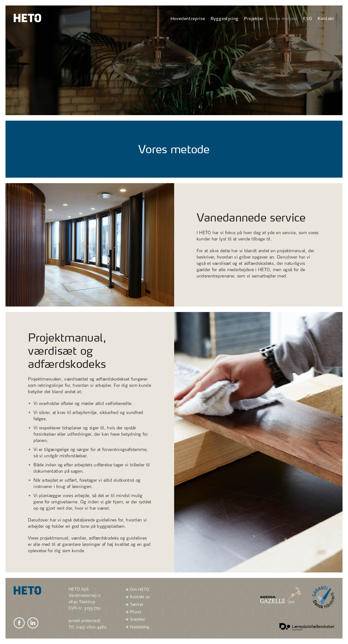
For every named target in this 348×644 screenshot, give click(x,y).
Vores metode (283, 19)
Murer (132, 612)
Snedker (134, 619)
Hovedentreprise (188, 19)
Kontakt (326, 19)
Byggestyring (225, 19)
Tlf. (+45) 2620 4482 (87, 627)
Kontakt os (137, 597)
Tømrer (133, 605)
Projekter (254, 19)
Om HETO (136, 589)
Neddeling (136, 627)
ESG (308, 19)
